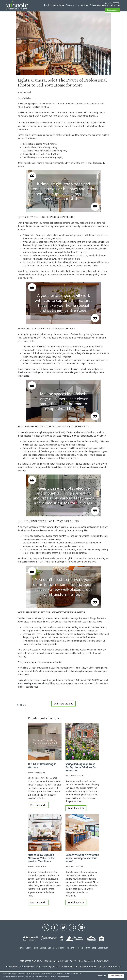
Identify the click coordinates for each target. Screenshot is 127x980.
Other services (86, 8)
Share (21, 705)
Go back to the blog (63, 704)
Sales (62, 8)
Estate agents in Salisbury (30, 961)
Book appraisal (113, 8)
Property (21, 98)
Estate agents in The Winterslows (93, 961)
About (99, 8)
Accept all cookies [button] (116, 976)
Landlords (70, 948)
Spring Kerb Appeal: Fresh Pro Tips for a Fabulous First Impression (81, 767)
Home (21, 948)
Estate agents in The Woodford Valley (23, 967)
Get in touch (103, 948)
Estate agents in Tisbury (87, 967)
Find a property (50, 8)
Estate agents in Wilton (110, 967)
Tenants (80, 948)
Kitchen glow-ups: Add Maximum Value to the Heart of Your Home (41, 858)
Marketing (60, 948)
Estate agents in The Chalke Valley (60, 961)
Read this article (38, 805)
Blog (94, 948)
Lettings (72, 8)
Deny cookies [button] (102, 976)
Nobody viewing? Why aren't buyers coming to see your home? (82, 858)
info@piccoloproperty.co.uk (31, 683)
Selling (51, 948)
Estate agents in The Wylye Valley (58, 967)
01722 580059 (112, 3)
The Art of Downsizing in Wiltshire (42, 766)
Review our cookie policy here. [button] (60, 977)
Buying (43, 948)
